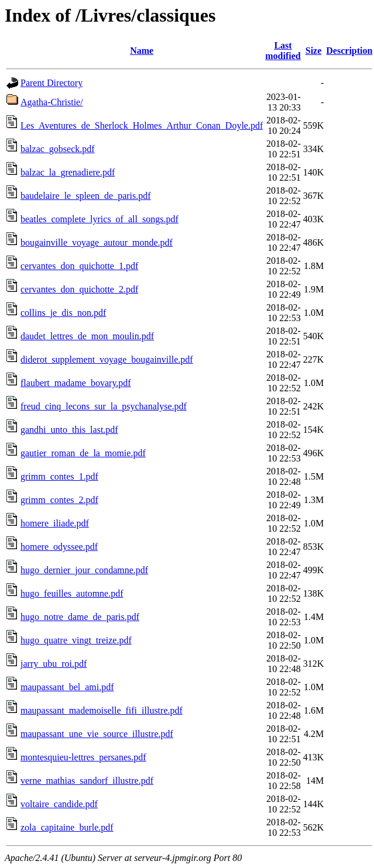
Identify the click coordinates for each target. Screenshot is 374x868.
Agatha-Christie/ (52, 102)
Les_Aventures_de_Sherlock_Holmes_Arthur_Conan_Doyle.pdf (142, 125)
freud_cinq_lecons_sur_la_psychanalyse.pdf (104, 406)
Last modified (283, 51)
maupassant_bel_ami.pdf (67, 687)
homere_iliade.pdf (55, 523)
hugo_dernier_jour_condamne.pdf (84, 570)
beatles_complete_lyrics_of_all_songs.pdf (99, 219)
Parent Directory (52, 83)
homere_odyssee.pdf (59, 547)
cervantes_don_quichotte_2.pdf (79, 289)
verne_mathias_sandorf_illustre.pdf (87, 781)
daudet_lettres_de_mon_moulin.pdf (87, 336)
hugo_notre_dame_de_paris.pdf (80, 617)
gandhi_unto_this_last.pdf (69, 430)
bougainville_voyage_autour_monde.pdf (97, 242)
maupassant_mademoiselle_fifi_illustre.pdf (102, 710)
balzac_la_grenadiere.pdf (68, 172)
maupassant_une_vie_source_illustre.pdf (97, 734)
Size (314, 51)
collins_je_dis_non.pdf (63, 313)
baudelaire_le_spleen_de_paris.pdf (86, 196)
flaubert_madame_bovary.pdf (76, 383)
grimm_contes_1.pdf (59, 476)
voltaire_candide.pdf (59, 804)
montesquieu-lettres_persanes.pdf (83, 757)
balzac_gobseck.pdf (58, 149)
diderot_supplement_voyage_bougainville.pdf (107, 359)
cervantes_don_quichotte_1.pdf (79, 266)
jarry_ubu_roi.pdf (54, 664)
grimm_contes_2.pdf (59, 500)
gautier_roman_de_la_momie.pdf (83, 453)
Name (142, 51)
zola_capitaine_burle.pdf (67, 827)
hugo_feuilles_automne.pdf (72, 593)
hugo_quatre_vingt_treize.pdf (76, 640)
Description (349, 51)
